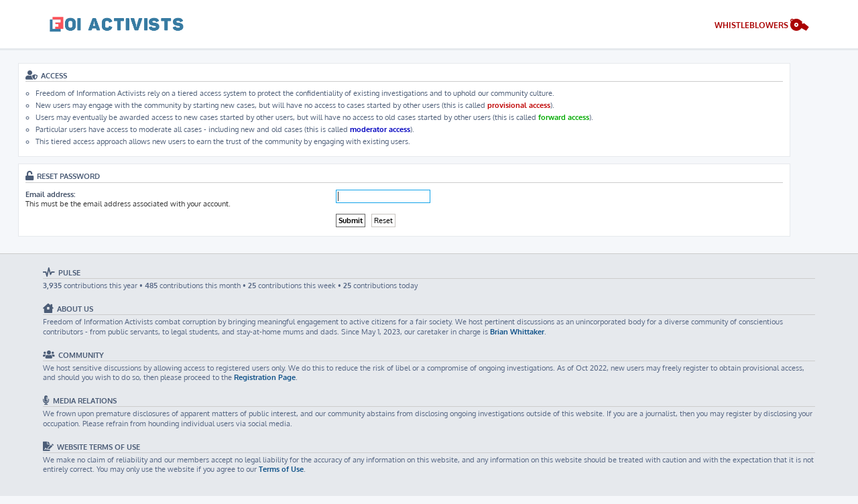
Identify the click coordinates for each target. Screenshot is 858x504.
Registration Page (265, 377)
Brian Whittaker (517, 332)
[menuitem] (762, 26)
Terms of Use (281, 469)
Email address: (50, 194)
